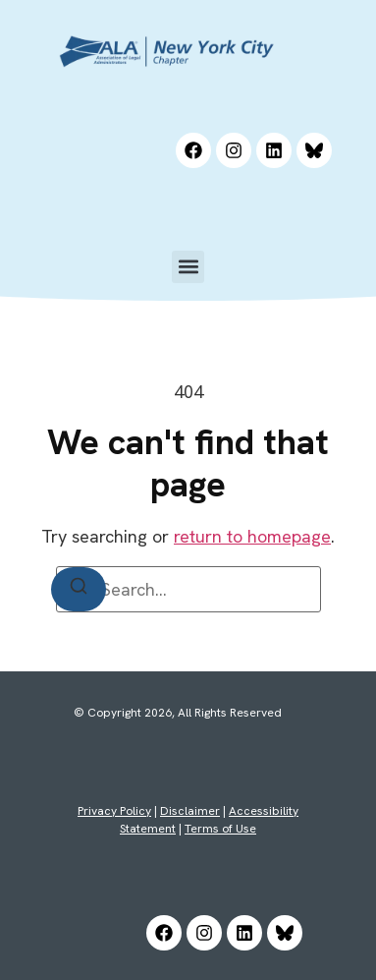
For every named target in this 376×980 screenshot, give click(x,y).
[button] (188, 267)
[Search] (79, 589)
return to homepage (252, 536)
